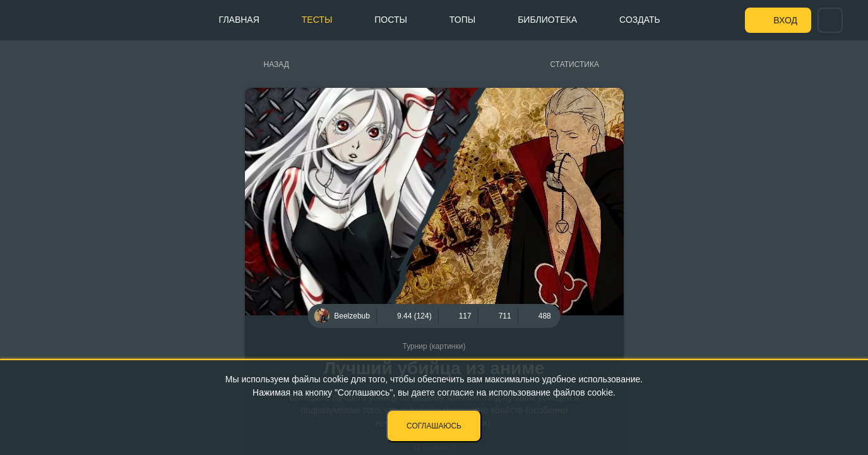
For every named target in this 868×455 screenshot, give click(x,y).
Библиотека (547, 20)
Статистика (575, 64)
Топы (462, 20)
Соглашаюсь (434, 426)
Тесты (317, 20)
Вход (785, 20)
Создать (640, 20)
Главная (239, 20)
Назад (276, 64)
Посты (391, 20)
